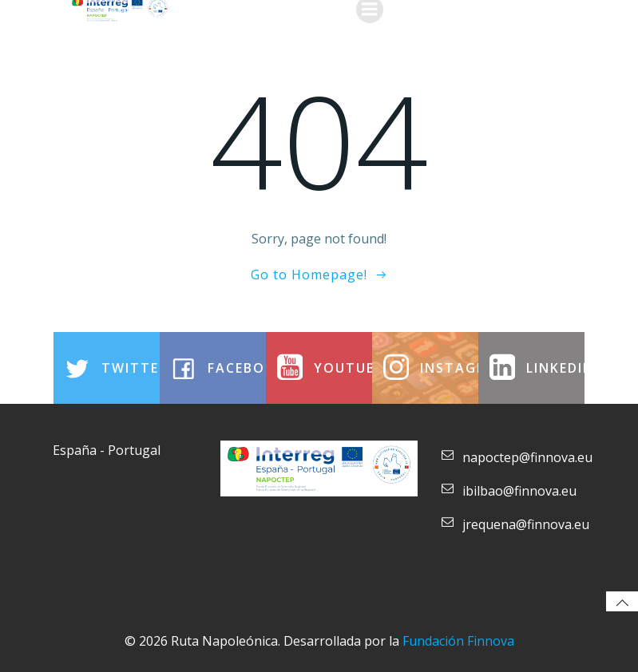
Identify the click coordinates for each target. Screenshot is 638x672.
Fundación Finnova (458, 641)
